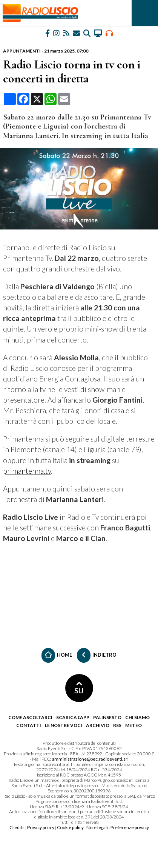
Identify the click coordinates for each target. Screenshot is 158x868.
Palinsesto (107, 717)
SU (79, 688)
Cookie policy (70, 827)
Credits (17, 827)
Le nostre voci (64, 725)
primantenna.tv (27, 471)
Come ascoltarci (30, 717)
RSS (117, 725)
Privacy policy (41, 827)
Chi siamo (137, 717)
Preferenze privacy (130, 827)
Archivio (98, 725)
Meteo (133, 725)
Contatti (29, 725)
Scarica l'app (73, 717)
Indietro (97, 655)
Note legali (97, 827)
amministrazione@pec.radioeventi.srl (90, 759)
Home (57, 655)
